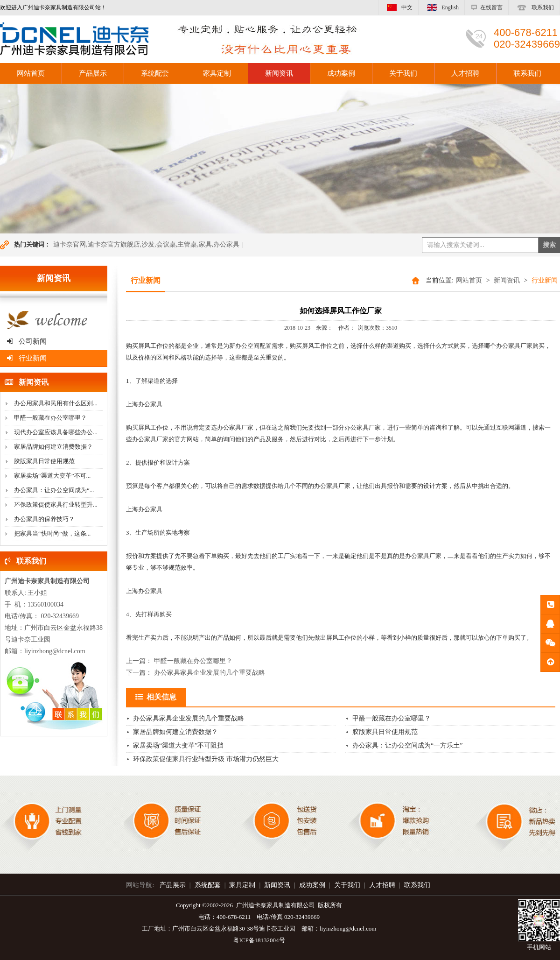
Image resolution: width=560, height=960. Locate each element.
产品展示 (93, 73)
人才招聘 (465, 73)
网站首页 (469, 280)
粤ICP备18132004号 (259, 940)
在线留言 (486, 7)
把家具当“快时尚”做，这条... (52, 533)
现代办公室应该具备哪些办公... (56, 432)
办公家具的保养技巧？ (44, 519)
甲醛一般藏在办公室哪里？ (50, 418)
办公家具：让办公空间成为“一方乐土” (407, 745)
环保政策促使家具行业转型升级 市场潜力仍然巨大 (206, 759)
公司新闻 (27, 341)
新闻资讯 (279, 73)
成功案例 (341, 73)
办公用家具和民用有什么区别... (56, 403)
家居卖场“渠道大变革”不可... (52, 476)
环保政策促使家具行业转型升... (56, 505)
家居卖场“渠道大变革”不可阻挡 (178, 745)
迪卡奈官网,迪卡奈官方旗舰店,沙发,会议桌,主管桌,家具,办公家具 (146, 244)
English (441, 7)
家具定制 (217, 73)
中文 (398, 7)
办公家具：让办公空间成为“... (54, 490)
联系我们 (534, 7)
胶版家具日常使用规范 (44, 461)
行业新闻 (27, 358)
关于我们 (403, 73)
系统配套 (155, 73)
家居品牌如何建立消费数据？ (53, 447)
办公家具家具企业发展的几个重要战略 (210, 673)
